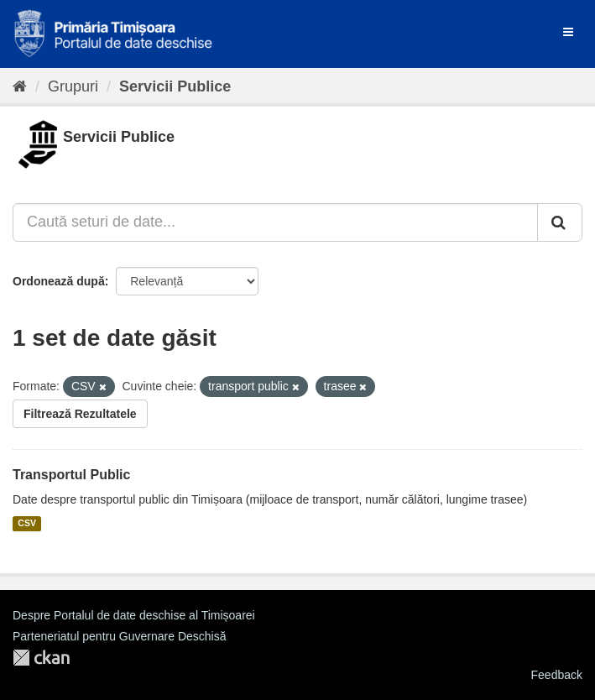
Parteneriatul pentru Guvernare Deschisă (119, 636)
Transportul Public (71, 475)
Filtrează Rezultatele (80, 414)
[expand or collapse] (568, 32)
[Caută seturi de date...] (275, 222)
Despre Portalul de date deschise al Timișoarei (134, 615)
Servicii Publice (175, 86)
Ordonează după (59, 281)
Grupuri (73, 86)
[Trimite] (560, 222)
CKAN (41, 658)
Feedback (557, 675)
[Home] (20, 86)
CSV (27, 524)
